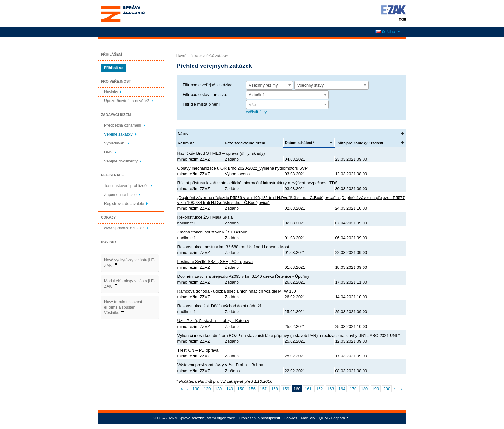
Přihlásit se (113, 68)
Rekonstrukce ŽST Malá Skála (205, 217)
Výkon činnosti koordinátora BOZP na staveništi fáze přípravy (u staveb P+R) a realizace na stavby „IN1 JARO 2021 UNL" (289, 335)
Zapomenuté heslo (120, 195)
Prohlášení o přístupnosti (259, 418)
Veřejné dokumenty (121, 161)
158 (274, 389)
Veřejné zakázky (118, 134)
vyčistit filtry (256, 112)
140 (230, 389)
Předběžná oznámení (123, 125)
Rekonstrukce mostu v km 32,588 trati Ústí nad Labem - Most (233, 247)
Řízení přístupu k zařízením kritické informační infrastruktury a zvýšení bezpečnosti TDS (258, 183)
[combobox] (270, 85)
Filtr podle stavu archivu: (205, 95)
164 (342, 389)
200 (387, 389)
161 (308, 389)
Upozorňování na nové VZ (127, 101)
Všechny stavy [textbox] (311, 85)
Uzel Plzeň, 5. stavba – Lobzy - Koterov (213, 321)
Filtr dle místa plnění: (202, 104)
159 (286, 389)
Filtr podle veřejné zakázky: (207, 85)
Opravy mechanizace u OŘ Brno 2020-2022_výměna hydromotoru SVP (243, 168)
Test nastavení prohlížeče (126, 186)
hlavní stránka (187, 56)
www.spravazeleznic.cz (124, 228)
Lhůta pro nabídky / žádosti (360, 143)
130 (218, 389)
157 (263, 389)
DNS (108, 152)
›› (401, 389)
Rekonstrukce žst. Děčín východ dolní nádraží (219, 306)
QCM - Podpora (332, 418)
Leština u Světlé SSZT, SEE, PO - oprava (215, 262)
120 (207, 389)
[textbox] (287, 105)
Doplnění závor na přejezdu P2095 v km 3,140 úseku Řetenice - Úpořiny (243, 276)
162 (319, 389)
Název (183, 134)
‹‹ (182, 389)
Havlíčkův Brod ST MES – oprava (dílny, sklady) (221, 153)
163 (331, 389)
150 (241, 389)
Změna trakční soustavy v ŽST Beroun (212, 232)
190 (376, 389)
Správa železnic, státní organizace (134, 13)
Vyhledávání (115, 143)
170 (353, 389)
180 (364, 389)
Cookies (291, 418)
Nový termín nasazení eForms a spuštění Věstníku (123, 307)
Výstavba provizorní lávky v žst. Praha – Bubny (220, 365)
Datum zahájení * (300, 143)
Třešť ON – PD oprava (198, 350)
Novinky (111, 92)
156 (252, 389)
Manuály (308, 418)
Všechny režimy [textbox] (263, 85)
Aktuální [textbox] (256, 95)
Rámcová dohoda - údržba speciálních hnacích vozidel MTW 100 (237, 291)
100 (196, 389)
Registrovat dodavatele (124, 204)
